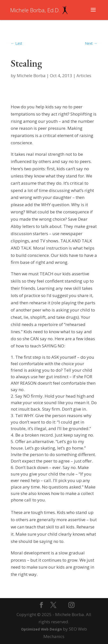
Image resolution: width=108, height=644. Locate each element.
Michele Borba (31, 76)
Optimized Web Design (41, 629)
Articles (84, 76)
